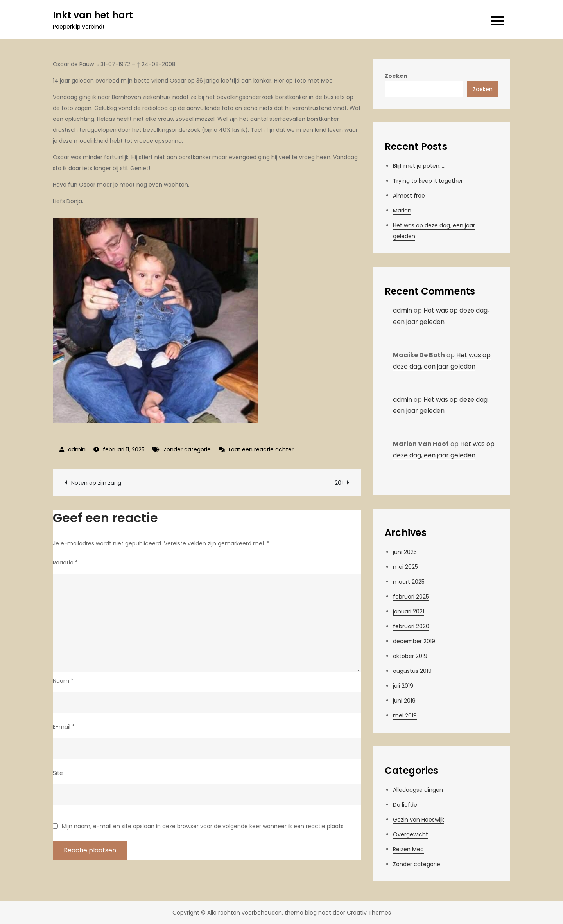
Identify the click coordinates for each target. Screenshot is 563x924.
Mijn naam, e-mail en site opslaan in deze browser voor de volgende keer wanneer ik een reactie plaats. (203, 826)
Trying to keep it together (428, 181)
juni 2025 (405, 552)
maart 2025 (409, 582)
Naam (63, 681)
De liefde (405, 805)
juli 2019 (403, 686)
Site (58, 773)
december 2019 (414, 641)
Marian (402, 210)
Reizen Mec (408, 849)
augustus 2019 (412, 671)
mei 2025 (405, 567)
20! (339, 483)
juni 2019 (404, 701)
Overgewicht (411, 834)
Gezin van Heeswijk (419, 820)
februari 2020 (411, 626)
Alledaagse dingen (418, 790)
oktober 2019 (410, 656)
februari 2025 (411, 597)
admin (77, 449)
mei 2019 (405, 715)
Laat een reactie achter (261, 449)
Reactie (65, 563)
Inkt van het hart (93, 15)
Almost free (409, 196)
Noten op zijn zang (96, 483)
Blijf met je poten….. (419, 166)
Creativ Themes (369, 913)
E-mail (64, 727)
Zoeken (396, 76)
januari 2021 (409, 611)
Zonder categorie (187, 449)
